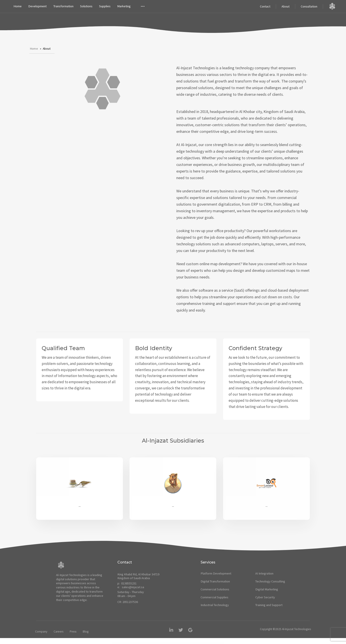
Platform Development (216, 573)
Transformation (63, 6)
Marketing (124, 6)
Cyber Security (265, 597)
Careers (58, 632)
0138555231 (129, 583)
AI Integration (264, 573)
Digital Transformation (215, 581)
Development (37, 6)
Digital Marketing (267, 589)
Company (41, 632)
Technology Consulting (270, 581)
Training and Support (269, 605)
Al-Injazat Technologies (296, 629)
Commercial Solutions (215, 589)
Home (18, 6)
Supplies (105, 6)
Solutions (86, 6)
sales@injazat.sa (133, 587)
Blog (86, 632)
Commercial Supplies (214, 597)
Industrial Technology (215, 605)
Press (73, 632)
